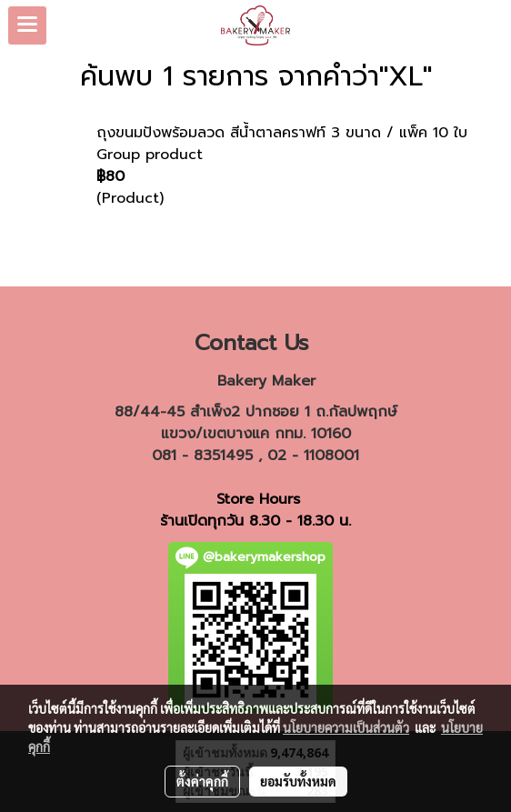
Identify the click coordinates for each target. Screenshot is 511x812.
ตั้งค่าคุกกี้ (202, 781)
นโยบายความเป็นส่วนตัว (346, 727)
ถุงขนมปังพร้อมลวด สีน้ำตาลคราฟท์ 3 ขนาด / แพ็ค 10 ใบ (282, 133)
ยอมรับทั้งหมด (298, 781)
